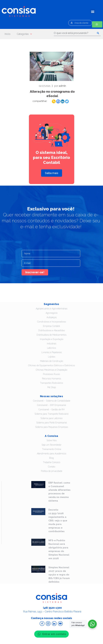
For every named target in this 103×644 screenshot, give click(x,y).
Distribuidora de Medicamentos (51, 335)
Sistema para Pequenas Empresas (52, 427)
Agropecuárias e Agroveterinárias (52, 309)
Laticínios (51, 348)
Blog (51, 458)
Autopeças (52, 317)
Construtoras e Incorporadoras (52, 322)
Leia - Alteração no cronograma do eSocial (52, 66)
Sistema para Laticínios (51, 418)
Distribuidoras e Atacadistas (52, 330)
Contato (52, 467)
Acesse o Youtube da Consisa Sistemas (60, 624)
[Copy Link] (54, 101)
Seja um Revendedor (51, 445)
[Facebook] (58, 101)
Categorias (24, 34)
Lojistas (52, 357)
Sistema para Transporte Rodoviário (51, 414)
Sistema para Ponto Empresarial (52, 423)
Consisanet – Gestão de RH (51, 409)
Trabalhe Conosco (52, 462)
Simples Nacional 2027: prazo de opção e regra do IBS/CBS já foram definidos (59, 575)
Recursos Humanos (51, 379)
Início (8, 34)
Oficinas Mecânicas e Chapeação (51, 370)
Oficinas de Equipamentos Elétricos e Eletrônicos (51, 365)
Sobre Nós (52, 440)
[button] (93, 11)
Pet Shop (52, 387)
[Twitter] (67, 101)
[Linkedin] (63, 101)
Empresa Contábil (51, 326)
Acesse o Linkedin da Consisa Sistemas (54, 624)
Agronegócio (52, 313)
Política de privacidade (52, 471)
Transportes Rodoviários (51, 383)
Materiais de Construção (51, 361)
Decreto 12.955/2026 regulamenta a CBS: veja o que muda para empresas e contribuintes (58, 521)
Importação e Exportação (52, 339)
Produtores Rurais (51, 374)
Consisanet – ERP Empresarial (52, 405)
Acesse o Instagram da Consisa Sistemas (48, 624)
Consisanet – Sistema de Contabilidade (52, 401)
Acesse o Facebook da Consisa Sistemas (42, 624)
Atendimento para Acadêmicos (52, 454)
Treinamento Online (52, 449)
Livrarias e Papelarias (52, 352)
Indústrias (52, 344)
